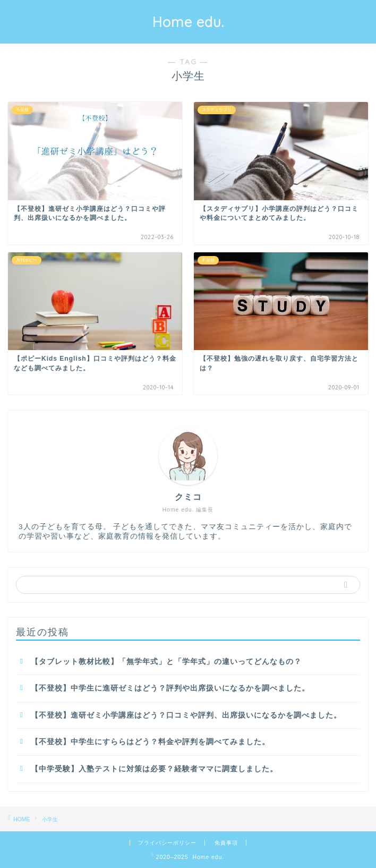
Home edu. (188, 22)
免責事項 (226, 843)
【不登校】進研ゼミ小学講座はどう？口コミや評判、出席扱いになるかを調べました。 (186, 715)
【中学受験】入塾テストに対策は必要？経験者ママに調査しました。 (154, 769)
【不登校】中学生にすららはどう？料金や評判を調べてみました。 (150, 742)
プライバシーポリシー (167, 843)
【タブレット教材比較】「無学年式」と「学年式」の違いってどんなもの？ (166, 662)
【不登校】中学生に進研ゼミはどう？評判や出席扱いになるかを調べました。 (170, 688)
